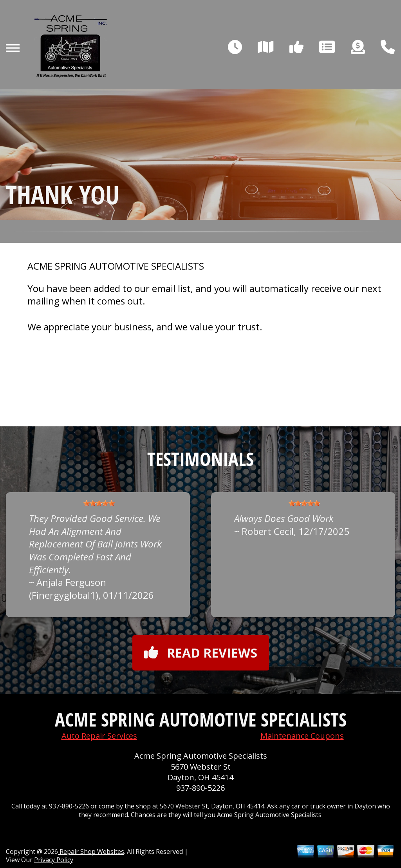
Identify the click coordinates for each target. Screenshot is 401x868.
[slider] (99, 503)
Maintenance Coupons (302, 736)
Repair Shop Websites (91, 852)
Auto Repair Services (99, 736)
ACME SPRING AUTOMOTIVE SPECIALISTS (116, 266)
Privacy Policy (54, 860)
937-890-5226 (200, 788)
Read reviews (201, 653)
